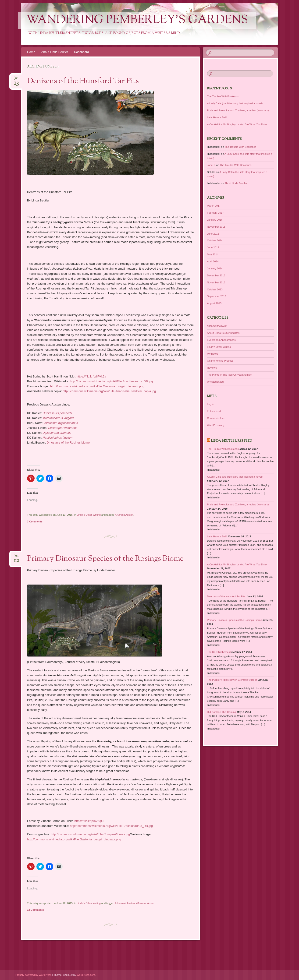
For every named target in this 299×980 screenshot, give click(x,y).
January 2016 (215, 220)
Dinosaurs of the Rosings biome (68, 442)
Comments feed (216, 418)
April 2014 (213, 261)
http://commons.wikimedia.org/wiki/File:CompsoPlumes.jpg (90, 834)
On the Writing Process (220, 361)
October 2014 (215, 240)
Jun (16, 79)
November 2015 (216, 227)
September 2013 (216, 296)
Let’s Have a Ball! (217, 117)
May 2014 (213, 254)
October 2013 (215, 289)
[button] (90, 133)
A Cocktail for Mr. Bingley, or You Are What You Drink (237, 124)
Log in (210, 404)
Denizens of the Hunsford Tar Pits (83, 81)
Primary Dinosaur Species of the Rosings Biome (105, 559)
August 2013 (214, 303)
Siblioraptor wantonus (63, 428)
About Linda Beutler (55, 52)
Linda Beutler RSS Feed (231, 441)
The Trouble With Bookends (223, 96)
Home (31, 52)
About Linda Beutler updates (223, 333)
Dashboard (82, 52)
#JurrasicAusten (124, 515)
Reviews (212, 368)
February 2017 (215, 213)
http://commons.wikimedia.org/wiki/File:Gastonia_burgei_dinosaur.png (97, 386)
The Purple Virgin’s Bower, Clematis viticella (232, 680)
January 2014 (215, 268)
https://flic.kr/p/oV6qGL (90, 821)
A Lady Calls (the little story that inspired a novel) (235, 103)
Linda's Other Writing (89, 515)
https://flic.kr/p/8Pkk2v (91, 376)
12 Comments (36, 910)
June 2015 (213, 234)
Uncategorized (215, 382)
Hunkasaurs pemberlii (57, 413)
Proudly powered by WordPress (33, 975)
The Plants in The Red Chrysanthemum (230, 375)
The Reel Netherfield (219, 652)
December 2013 (216, 275)
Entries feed (214, 411)
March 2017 (214, 206)
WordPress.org (215, 425)
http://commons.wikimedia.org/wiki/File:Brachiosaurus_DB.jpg (111, 381)
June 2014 (213, 247)
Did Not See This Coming (221, 712)
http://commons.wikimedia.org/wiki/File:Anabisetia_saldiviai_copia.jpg (109, 391)
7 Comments (35, 522)
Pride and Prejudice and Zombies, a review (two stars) (238, 110)
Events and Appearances (221, 340)
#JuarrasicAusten (125, 903)
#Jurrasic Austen (146, 903)
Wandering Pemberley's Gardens (137, 20)
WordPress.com (86, 975)
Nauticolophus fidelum (57, 438)
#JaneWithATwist (217, 326)
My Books (213, 354)
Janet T (211, 165)
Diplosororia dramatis (57, 433)
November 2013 (216, 282)
